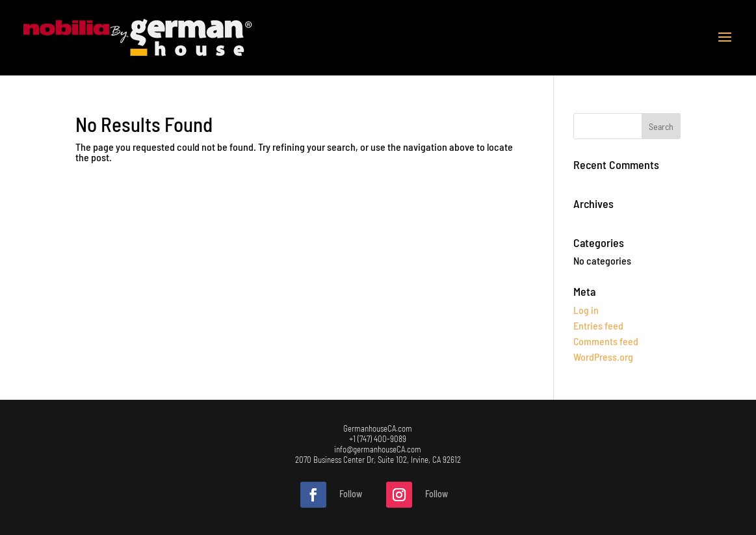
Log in (586, 310)
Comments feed (606, 341)
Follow (351, 494)
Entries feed (598, 325)
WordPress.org (603, 357)
